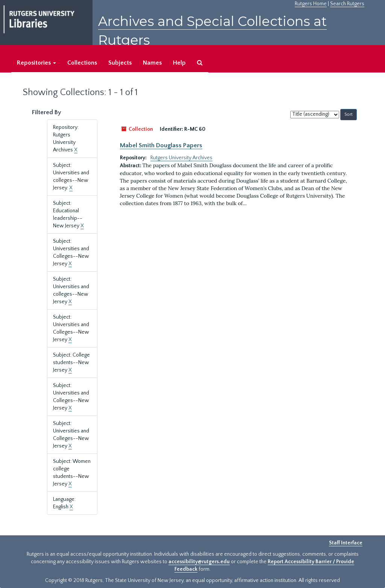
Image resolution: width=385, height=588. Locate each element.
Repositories (36, 63)
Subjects (120, 63)
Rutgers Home (311, 4)
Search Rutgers (347, 4)
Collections (82, 63)
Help (179, 63)
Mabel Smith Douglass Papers (161, 145)
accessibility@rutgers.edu (199, 562)
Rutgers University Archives (181, 158)
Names (152, 63)
